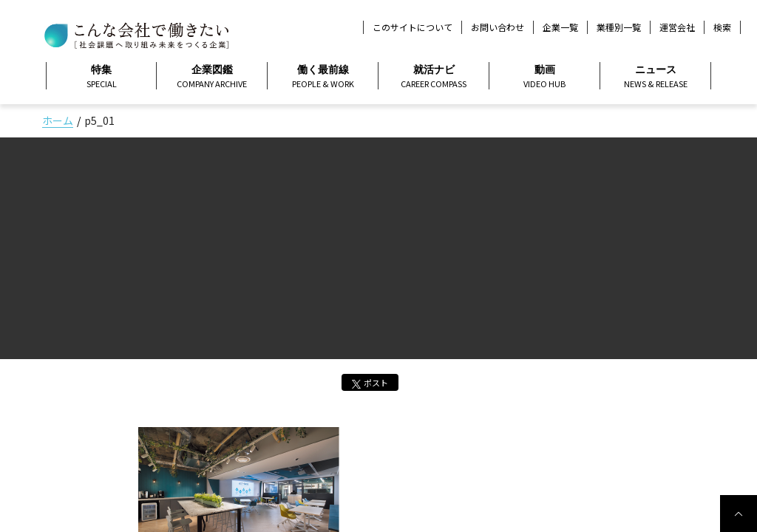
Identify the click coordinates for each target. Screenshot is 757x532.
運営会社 (677, 27)
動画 (544, 77)
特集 (101, 77)
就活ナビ (434, 77)
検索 (722, 27)
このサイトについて (413, 27)
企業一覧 (560, 27)
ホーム (58, 120)
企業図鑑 (212, 77)
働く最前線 (323, 77)
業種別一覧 (619, 27)
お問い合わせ (498, 27)
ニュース (655, 77)
